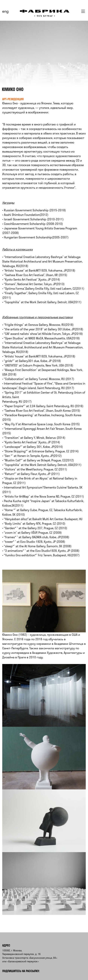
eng (5, 11)
